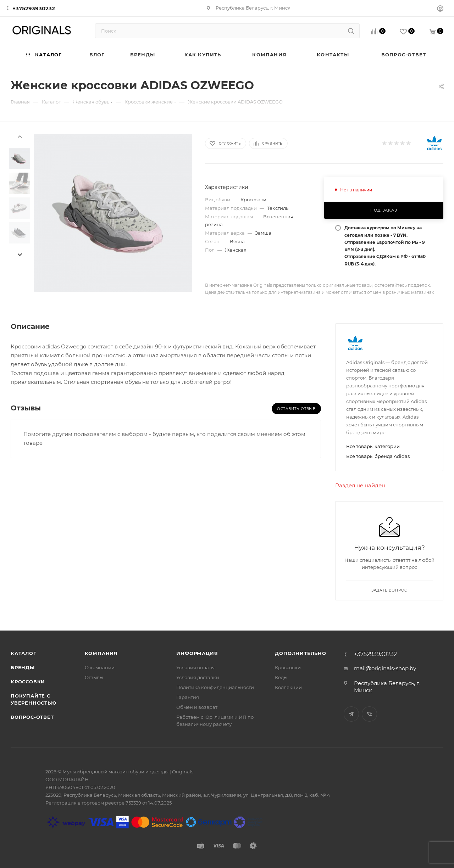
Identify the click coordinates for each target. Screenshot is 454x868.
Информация (197, 653)
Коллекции (288, 687)
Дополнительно (300, 653)
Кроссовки (28, 682)
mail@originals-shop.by (385, 668)
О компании (100, 667)
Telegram (351, 714)
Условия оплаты (195, 667)
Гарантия (188, 697)
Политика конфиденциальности (215, 687)
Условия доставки (198, 677)
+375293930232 (34, 8)
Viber (369, 714)
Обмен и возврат (197, 707)
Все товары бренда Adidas (378, 456)
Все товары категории (373, 446)
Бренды (23, 667)
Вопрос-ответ (32, 717)
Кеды (281, 677)
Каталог (24, 653)
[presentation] (20, 136)
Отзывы (94, 677)
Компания (101, 653)
